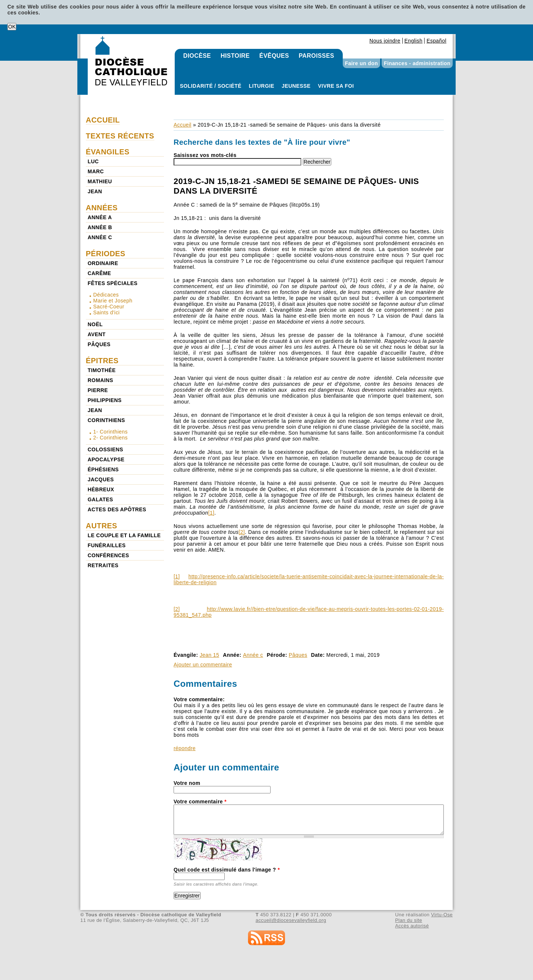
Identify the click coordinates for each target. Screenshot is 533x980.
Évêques (274, 56)
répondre (185, 748)
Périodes (106, 254)
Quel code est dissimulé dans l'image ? (227, 870)
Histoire (235, 56)
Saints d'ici (107, 312)
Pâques (298, 655)
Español (436, 41)
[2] (242, 532)
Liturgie (262, 86)
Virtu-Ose (442, 915)
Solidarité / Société (211, 86)
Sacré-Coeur (109, 307)
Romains (100, 380)
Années (102, 208)
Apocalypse (106, 459)
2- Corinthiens (110, 438)
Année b (100, 227)
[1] (211, 513)
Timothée (102, 370)
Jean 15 (209, 655)
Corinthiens (106, 420)
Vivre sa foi (336, 86)
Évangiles (108, 152)
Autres (102, 526)
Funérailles (107, 545)
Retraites (103, 565)
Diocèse (197, 56)
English (414, 41)
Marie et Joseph (113, 301)
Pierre (98, 390)
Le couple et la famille (124, 535)
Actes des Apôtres (117, 509)
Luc (93, 161)
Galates (100, 499)
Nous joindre (385, 41)
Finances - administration (417, 63)
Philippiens (105, 400)
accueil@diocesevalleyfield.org (291, 920)
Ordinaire (103, 263)
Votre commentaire (200, 802)
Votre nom (187, 783)
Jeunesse (296, 86)
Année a (100, 217)
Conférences (108, 555)
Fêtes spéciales (113, 283)
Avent (97, 334)
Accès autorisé (412, 926)
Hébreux (101, 489)
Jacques (101, 479)
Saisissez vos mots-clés (205, 155)
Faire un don (361, 63)
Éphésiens (103, 469)
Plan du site (408, 920)
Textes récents (120, 136)
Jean (95, 191)
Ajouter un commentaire (203, 665)
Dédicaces (106, 295)
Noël (95, 324)
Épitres (102, 361)
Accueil (182, 125)
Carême (99, 273)
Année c (253, 655)
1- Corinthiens (110, 432)
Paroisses (316, 56)
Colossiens (105, 449)
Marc (96, 171)
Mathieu (100, 181)
